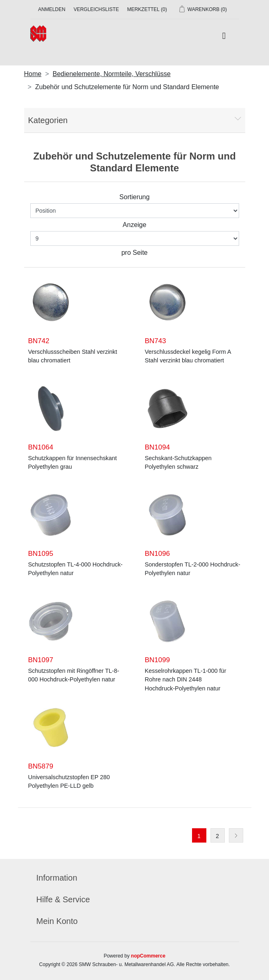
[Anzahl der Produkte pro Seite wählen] (135, 238)
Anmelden (52, 9)
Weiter (236, 835)
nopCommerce (148, 956)
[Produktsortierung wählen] (135, 211)
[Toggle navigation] (224, 36)
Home (33, 74)
